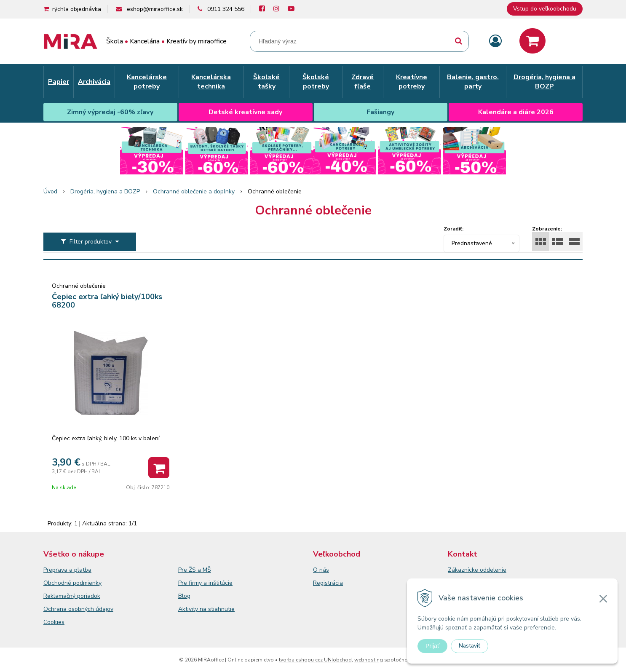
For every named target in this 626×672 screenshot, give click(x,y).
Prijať (432, 646)
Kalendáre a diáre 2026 (516, 112)
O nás (321, 570)
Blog (184, 596)
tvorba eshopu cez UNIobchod (315, 660)
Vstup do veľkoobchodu (545, 9)
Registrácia (328, 583)
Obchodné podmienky (72, 583)
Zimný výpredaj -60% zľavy (110, 112)
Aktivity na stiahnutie (206, 609)
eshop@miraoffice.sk (155, 9)
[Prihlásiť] (495, 41)
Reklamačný (60, 596)
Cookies (54, 622)
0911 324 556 (226, 9)
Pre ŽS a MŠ (195, 570)
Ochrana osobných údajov (78, 609)
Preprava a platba (67, 570)
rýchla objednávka (77, 9)
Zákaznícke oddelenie (477, 570)
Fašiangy (380, 112)
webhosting (369, 660)
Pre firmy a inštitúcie (205, 583)
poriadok (89, 596)
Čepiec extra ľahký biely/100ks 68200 (107, 301)
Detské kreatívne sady (245, 112)
